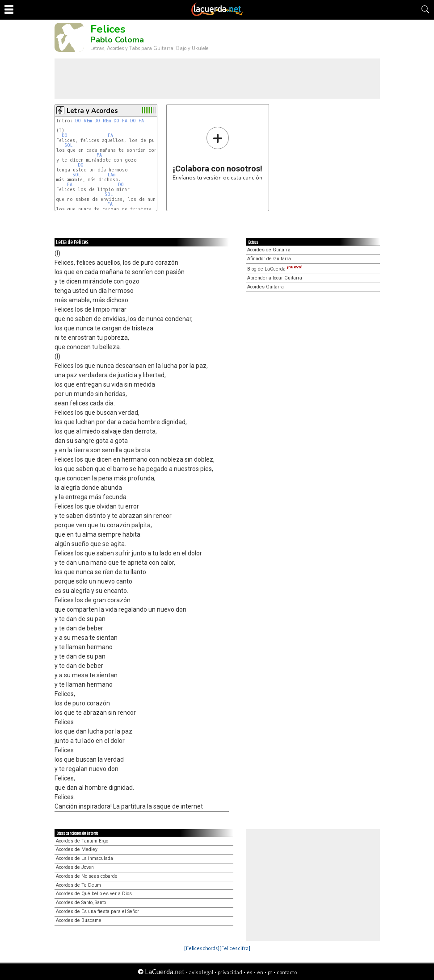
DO (78, 121)
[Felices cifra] (235, 948)
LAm (112, 175)
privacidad (230, 972)
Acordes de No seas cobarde (87, 876)
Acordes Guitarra (265, 287)
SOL (69, 145)
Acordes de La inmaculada (84, 858)
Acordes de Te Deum (78, 885)
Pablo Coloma (117, 40)
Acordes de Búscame (79, 920)
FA (125, 121)
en (260, 972)
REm (88, 121)
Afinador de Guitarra (269, 259)
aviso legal (201, 972)
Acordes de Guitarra (269, 250)
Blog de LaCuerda (275, 269)
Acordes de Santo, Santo (81, 903)
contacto (287, 972)
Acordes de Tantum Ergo (82, 841)
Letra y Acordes (92, 111)
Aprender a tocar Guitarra (275, 278)
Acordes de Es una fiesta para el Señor (97, 911)
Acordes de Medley (77, 849)
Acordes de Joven (75, 867)
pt (270, 972)
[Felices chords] (202, 948)
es (250, 972)
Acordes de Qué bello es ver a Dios (94, 894)
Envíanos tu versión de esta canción (217, 153)
